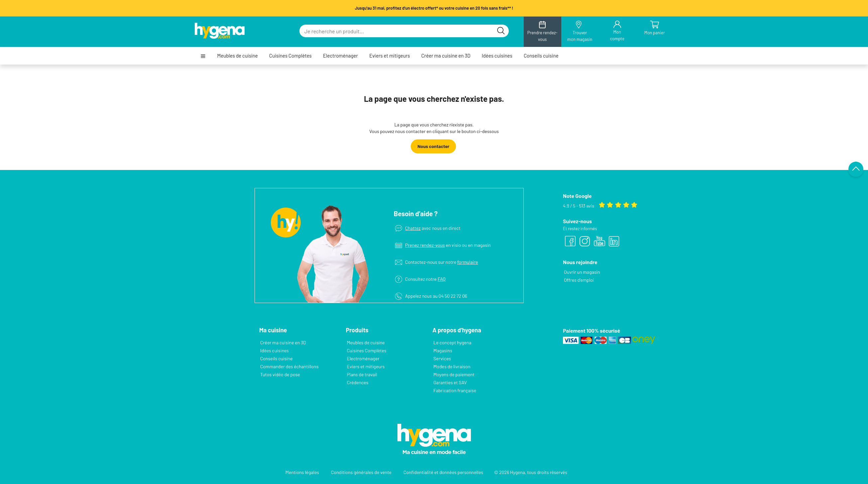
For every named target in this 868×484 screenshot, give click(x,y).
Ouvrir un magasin (582, 272)
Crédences (358, 382)
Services (442, 358)
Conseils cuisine (541, 56)
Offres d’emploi (579, 280)
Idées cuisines (497, 56)
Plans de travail (362, 374)
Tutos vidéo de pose (280, 374)
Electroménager (340, 56)
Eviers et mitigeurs (389, 56)
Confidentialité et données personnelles (443, 472)
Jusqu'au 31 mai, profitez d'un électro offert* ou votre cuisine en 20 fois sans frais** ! (434, 8)
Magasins (443, 350)
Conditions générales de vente (361, 472)
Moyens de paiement (454, 374)
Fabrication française (455, 390)
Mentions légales (302, 472)
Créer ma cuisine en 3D (446, 56)
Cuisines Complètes (290, 56)
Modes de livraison (452, 366)
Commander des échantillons (289, 366)
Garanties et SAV (450, 382)
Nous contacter (433, 146)
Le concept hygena (452, 342)
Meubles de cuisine (237, 56)
